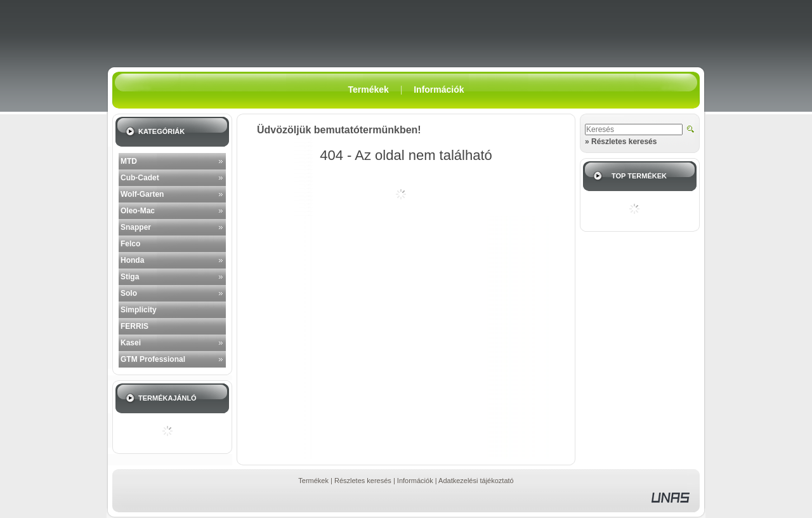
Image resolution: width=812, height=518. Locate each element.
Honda (132, 260)
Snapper (136, 227)
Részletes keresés (363, 481)
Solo (129, 293)
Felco (130, 244)
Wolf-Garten (142, 194)
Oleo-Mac (138, 211)
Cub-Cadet (140, 178)
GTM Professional (153, 359)
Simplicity (139, 310)
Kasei (131, 343)
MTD (129, 161)
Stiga (130, 277)
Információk (415, 481)
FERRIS (134, 326)
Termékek (313, 481)
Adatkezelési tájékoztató (476, 481)
